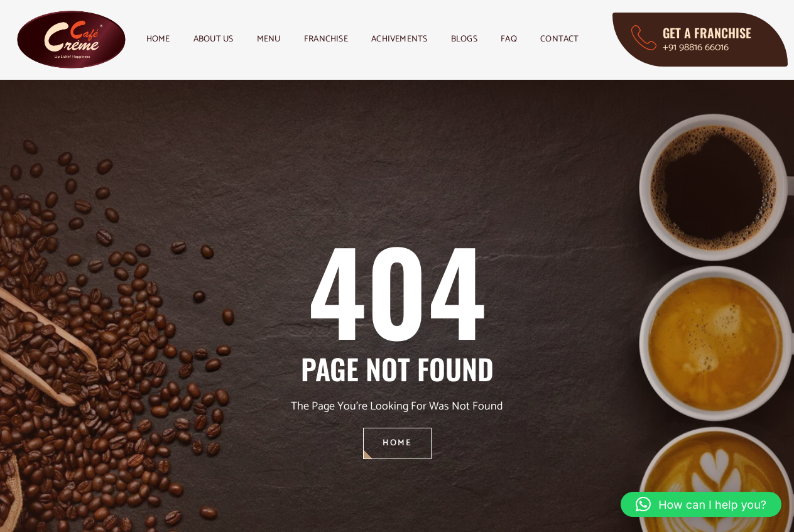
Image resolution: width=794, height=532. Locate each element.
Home (159, 39)
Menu (275, 39)
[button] (701, 504)
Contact (577, 39)
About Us (217, 39)
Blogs (478, 39)
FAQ (525, 39)
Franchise (335, 39)
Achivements (411, 39)
